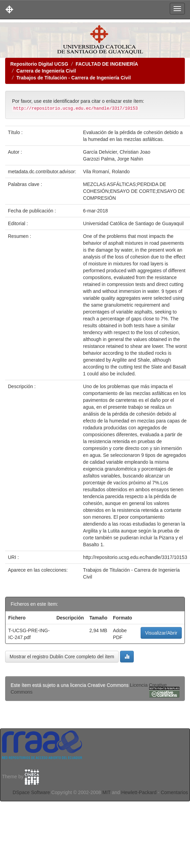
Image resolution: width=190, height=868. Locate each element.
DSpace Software (31, 792)
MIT (106, 792)
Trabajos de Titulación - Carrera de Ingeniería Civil (74, 78)
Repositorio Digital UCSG (39, 64)
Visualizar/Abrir (161, 633)
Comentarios (174, 792)
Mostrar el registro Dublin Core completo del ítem (62, 657)
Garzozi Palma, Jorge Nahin (113, 159)
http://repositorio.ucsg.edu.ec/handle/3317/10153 (135, 557)
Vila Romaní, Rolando (106, 172)
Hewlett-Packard (139, 792)
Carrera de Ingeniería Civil (46, 71)
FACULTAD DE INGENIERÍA (107, 64)
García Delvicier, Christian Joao (117, 152)
